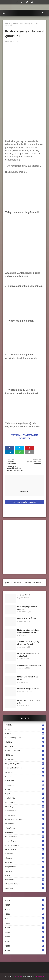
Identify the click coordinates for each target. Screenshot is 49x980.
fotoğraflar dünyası (25, 768)
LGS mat (25, 734)
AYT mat (25, 725)
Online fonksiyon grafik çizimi (30, 665)
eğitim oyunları (25, 759)
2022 (25, 919)
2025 (25, 905)
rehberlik (25, 854)
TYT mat (25, 742)
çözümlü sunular (25, 884)
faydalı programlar (25, 764)
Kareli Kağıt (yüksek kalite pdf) (28, 702)
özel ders (25, 888)
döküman (25, 755)
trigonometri (25, 867)
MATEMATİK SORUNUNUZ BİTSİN (28, 678)
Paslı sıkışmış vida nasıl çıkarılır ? (27, 608)
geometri (25, 772)
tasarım (25, 862)
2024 (25, 910)
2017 (25, 941)
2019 (25, 932)
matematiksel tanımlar (25, 819)
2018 (25, 937)
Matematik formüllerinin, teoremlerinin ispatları (28, 631)
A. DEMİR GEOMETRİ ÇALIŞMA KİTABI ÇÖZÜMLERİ (29, 643)
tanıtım (25, 858)
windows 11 (25, 880)
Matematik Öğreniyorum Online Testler (28, 655)
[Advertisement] (24, 113)
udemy (25, 871)
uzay (25, 875)
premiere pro (25, 849)
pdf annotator (25, 837)
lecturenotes (25, 811)
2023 (25, 914)
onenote (25, 832)
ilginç (25, 776)
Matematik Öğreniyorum (28, 689)
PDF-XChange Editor (25, 738)
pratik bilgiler (25, 841)
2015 (25, 951)
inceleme (25, 785)
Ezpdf (25, 729)
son (17, 23)
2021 (25, 923)
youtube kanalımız (13, 582)
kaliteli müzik (25, 798)
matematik (25, 815)
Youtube (25, 746)
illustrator (25, 781)
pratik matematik (25, 845)
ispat (25, 794)
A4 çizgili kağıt (24, 595)
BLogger (19, 976)
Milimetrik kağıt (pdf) (27, 618)
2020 (25, 928)
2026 (25, 900)
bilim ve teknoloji (25, 751)
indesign (25, 789)
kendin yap (25, 802)
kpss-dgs (25, 807)
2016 (25, 946)
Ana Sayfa (9, 23)
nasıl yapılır (25, 828)
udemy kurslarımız (33, 582)
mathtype (25, 824)
